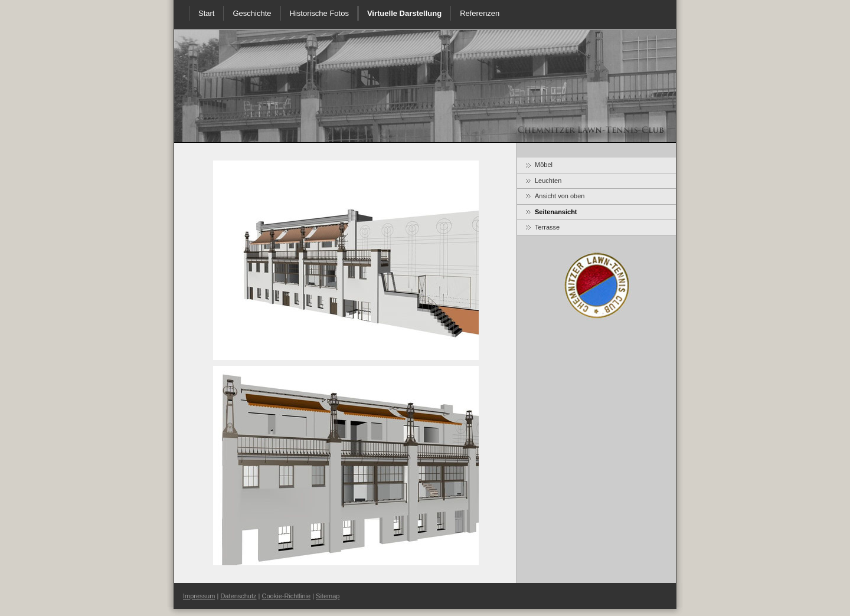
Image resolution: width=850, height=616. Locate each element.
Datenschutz (238, 596)
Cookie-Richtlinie (287, 596)
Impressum (199, 596)
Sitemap (328, 596)
